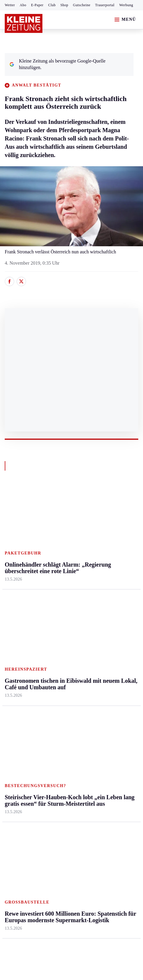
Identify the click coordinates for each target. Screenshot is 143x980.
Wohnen (102, 570)
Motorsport (15, 697)
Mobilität (103, 536)
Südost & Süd (18, 604)
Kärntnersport (18, 663)
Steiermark (16, 514)
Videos (100, 709)
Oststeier (13, 582)
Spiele (55, 686)
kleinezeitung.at (37, 862)
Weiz (9, 616)
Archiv (56, 675)
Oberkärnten (61, 559)
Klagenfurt (59, 525)
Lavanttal (58, 547)
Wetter (10, 5)
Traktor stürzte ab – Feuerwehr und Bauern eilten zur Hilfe (69, 755)
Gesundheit (105, 525)
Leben (100, 514)
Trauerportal (105, 5)
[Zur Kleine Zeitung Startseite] (24, 23)
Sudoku (56, 697)
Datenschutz (60, 825)
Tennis (11, 686)
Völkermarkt (61, 604)
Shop (64, 5)
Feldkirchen (60, 536)
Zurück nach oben (71, 498)
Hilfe (54, 652)
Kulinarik (103, 582)
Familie (101, 604)
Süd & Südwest (20, 593)
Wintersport (16, 709)
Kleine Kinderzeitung (114, 663)
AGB (37, 825)
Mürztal (12, 570)
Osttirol (56, 570)
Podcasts (102, 697)
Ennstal (12, 525)
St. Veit (56, 582)
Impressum (16, 825)
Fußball (12, 675)
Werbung (126, 5)
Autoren (57, 663)
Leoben (12, 547)
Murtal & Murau (21, 559)
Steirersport (16, 652)
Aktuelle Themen (111, 641)
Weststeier (15, 627)
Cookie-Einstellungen (26, 841)
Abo (23, 5)
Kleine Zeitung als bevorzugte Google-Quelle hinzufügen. (57, 64)
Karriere (102, 593)
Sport (10, 641)
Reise (99, 559)
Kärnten (58, 514)
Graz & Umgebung (23, 536)
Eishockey (15, 720)
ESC (98, 720)
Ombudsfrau (106, 547)
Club (52, 5)
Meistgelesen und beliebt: (30, 743)
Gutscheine (82, 5)
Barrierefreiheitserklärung (104, 825)
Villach (56, 593)
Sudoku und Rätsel (112, 686)
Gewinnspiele (107, 675)
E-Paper (37, 5)
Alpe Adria (104, 652)
